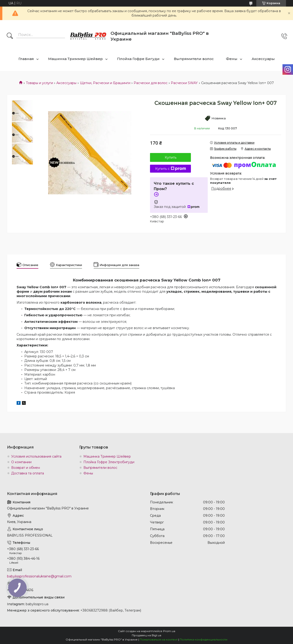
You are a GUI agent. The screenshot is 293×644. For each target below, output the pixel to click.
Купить (171, 157)
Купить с (171, 169)
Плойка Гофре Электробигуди (109, 462)
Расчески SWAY (184, 83)
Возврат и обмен (26, 468)
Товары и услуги (39, 83)
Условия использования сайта (36, 456)
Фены (232, 59)
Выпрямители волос (194, 59)
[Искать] (10, 36)
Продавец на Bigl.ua (146, 635)
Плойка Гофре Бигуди (138, 59)
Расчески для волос (151, 83)
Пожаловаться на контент (159, 639)
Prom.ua (169, 631)
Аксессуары (263, 59)
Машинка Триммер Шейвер (75, 59)
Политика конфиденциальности (204, 639)
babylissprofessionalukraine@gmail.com (39, 576)
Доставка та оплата (28, 473)
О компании (21, 462)
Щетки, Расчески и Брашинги (105, 83)
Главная (26, 59)
